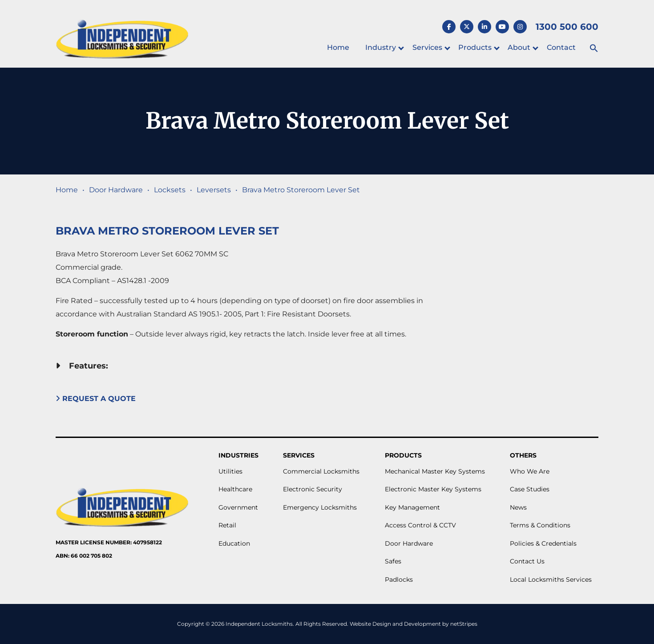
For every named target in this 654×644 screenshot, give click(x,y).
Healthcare (235, 489)
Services (427, 47)
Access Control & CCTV (420, 525)
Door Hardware (116, 190)
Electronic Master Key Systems (433, 489)
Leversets (214, 190)
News (518, 507)
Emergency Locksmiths (320, 507)
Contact (561, 47)
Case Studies (530, 489)
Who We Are (530, 471)
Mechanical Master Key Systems (435, 471)
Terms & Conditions (540, 525)
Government (238, 507)
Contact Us (527, 561)
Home (338, 47)
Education (234, 543)
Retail (227, 525)
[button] (594, 49)
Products (475, 47)
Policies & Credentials (543, 543)
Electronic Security (313, 489)
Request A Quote (97, 399)
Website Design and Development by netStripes (414, 624)
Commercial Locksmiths (321, 471)
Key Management (412, 507)
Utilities (230, 471)
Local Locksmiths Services (551, 579)
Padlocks (399, 579)
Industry (381, 47)
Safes (393, 561)
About (519, 47)
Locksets (170, 190)
